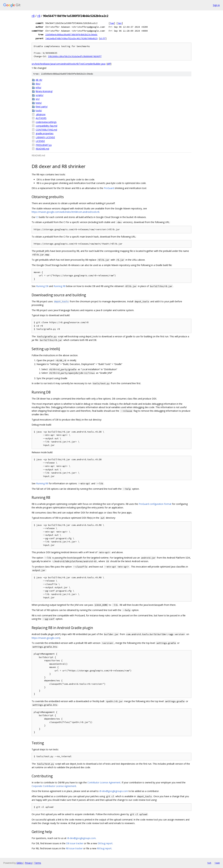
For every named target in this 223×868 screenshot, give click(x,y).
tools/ (39, 110)
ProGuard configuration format (155, 504)
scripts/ (40, 95)
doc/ (38, 84)
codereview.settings (46, 122)
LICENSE (40, 141)
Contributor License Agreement (104, 782)
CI (37, 217)
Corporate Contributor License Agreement (54, 786)
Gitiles (20, 863)
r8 (33, 16)
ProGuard (109, 188)
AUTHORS (41, 118)
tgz (120, 23)
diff (103, 38)
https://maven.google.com (45, 638)
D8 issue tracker (75, 843)
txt (209, 863)
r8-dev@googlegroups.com (114, 791)
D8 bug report (105, 843)
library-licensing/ (44, 91)
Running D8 (42, 286)
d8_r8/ (39, 80)
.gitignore (41, 114)
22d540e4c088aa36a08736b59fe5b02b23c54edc (71, 35)
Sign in (216, 5)
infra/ (38, 87)
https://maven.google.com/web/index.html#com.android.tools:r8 (65, 212)
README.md (42, 149)
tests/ (39, 103)
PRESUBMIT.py (44, 145)
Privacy (29, 863)
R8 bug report (104, 848)
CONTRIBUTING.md (46, 130)
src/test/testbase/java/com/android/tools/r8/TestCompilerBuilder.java (69, 64)
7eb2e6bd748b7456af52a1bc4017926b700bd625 (71, 38)
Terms (38, 863)
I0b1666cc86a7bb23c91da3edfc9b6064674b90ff (75, 56)
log (112, 23)
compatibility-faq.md (46, 126)
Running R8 (60, 286)
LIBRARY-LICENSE (45, 137)
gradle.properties (45, 133)
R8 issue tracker (74, 848)
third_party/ (42, 107)
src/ (38, 99)
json (217, 863)
